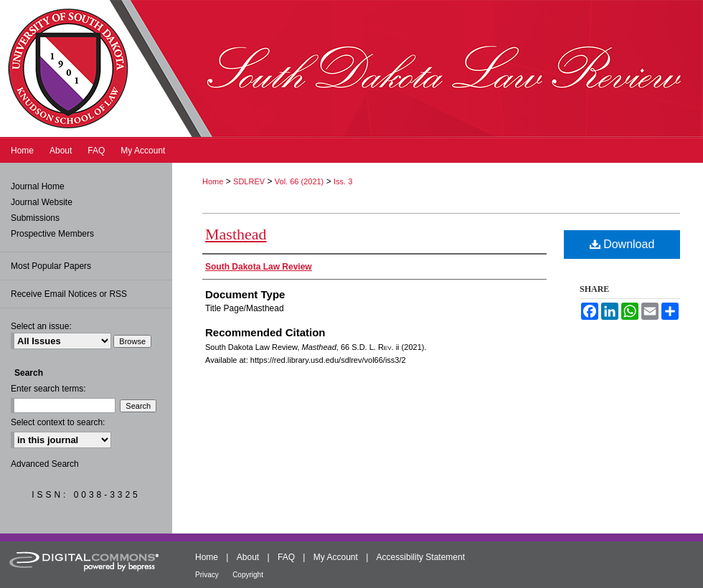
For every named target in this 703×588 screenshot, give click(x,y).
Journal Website (42, 202)
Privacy (207, 575)
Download (622, 244)
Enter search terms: (48, 389)
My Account (336, 557)
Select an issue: (41, 326)
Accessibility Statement (421, 557)
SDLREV (249, 181)
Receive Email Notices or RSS (69, 294)
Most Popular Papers (51, 266)
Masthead (236, 234)
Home (213, 181)
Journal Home (38, 186)
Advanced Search (45, 464)
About (248, 557)
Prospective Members (52, 234)
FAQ (286, 557)
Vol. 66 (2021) (299, 181)
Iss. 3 (343, 181)
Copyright (248, 575)
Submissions (35, 218)
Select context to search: (58, 422)
